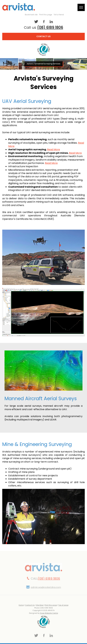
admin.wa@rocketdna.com (46, 588)
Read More (54, 150)
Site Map (40, 606)
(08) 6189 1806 (50, 27)
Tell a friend (59, 15)
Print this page (46, 15)
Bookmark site (31, 15)
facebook (44, 22)
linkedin (51, 22)
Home (21, 606)
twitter (36, 22)
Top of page (63, 606)
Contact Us (43, 36)
